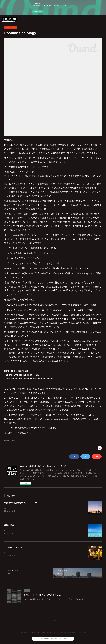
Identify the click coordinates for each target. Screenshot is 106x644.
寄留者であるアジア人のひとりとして (21, 503)
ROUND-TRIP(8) (9, 441)
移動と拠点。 (10, 525)
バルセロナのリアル (13, 548)
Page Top (53, 622)
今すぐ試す (38, 12)
